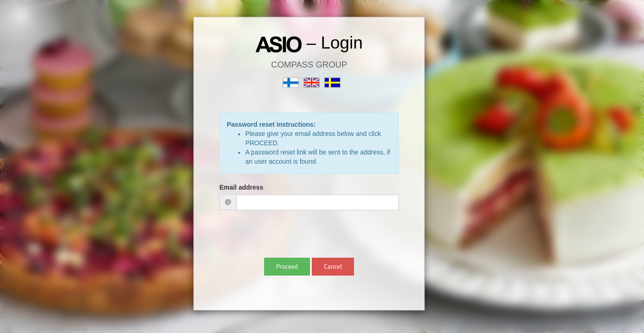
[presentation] (290, 235)
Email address (241, 188)
